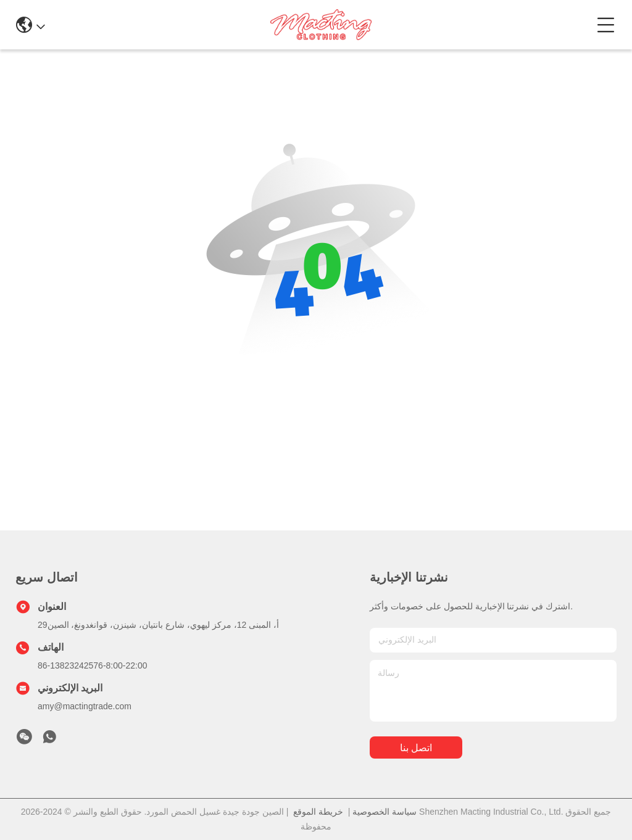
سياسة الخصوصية (385, 812)
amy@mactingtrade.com (85, 706)
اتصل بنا (416, 748)
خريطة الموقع (318, 812)
